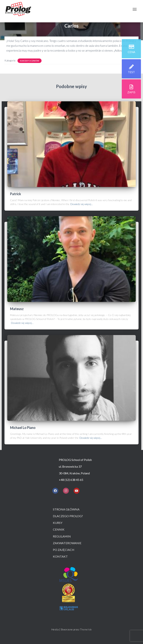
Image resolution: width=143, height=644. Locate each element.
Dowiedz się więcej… (82, 204)
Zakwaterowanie (67, 543)
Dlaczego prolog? (68, 516)
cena (131, 53)
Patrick (16, 194)
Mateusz (17, 309)
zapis (131, 93)
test (131, 73)
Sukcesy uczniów (30, 61)
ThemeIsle (86, 629)
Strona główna (66, 509)
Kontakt (60, 556)
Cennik (59, 529)
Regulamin (62, 536)
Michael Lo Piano (23, 428)
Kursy (58, 523)
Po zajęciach (64, 550)
